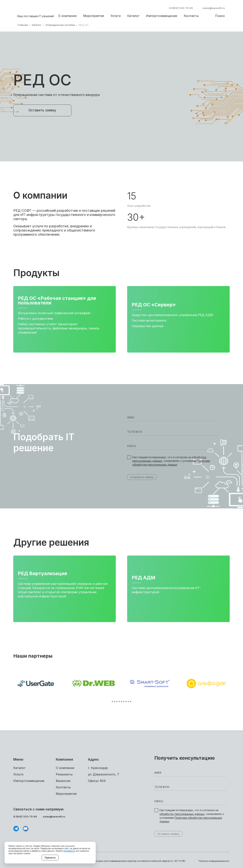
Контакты (191, 16)
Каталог (133, 16)
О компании (67, 16)
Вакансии (63, 781)
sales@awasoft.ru (214, 8)
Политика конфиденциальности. (214, 861)
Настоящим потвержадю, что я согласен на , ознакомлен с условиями (171, 461)
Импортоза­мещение (162, 16)
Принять (50, 858)
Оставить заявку (42, 110)
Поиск (220, 16)
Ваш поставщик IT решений (36, 16)
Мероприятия (93, 16)
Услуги (116, 16)
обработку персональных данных (182, 814)
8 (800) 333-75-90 (181, 8)
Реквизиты (64, 774)
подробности (69, 851)
